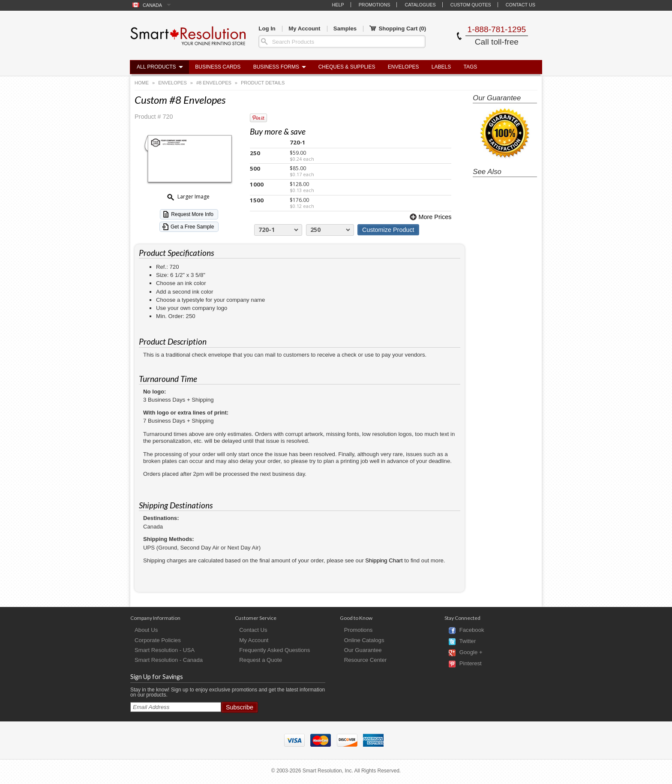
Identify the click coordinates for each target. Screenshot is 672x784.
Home (142, 83)
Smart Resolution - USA (165, 650)
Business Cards (218, 67)
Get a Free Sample (192, 227)
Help (338, 5)
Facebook (472, 630)
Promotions (375, 5)
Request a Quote (261, 660)
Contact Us (520, 5)
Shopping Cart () (398, 29)
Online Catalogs (364, 640)
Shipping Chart (384, 560)
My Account (304, 29)
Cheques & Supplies (347, 67)
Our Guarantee (363, 650)
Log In (267, 29)
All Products (156, 67)
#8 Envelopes (214, 83)
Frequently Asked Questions (274, 650)
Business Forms (276, 67)
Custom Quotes (471, 5)
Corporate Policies (158, 640)
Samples (345, 29)
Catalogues (420, 5)
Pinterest (471, 664)
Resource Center (366, 660)
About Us (146, 630)
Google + (471, 653)
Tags (471, 67)
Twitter (467, 641)
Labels (441, 67)
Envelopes (403, 67)
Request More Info (192, 214)
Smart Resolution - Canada (169, 660)
